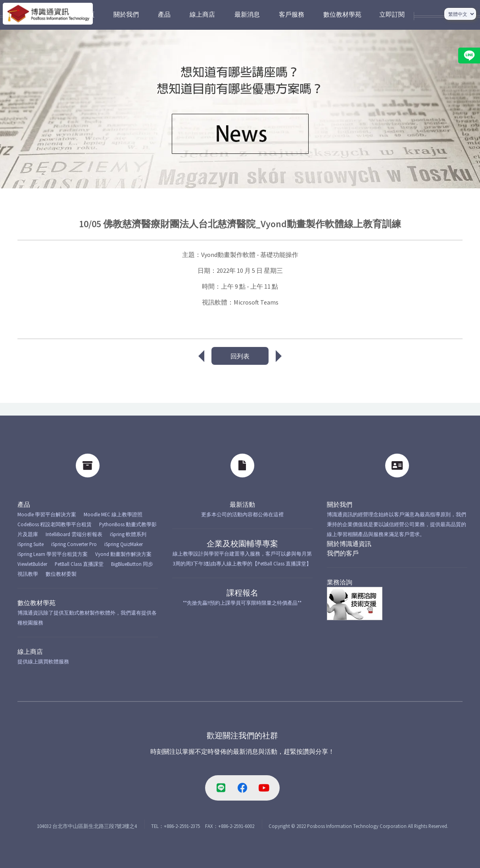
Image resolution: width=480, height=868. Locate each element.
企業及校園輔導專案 (242, 543)
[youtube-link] (264, 788)
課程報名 (242, 593)
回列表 (240, 356)
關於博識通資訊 (349, 544)
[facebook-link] (242, 788)
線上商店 (30, 651)
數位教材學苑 (36, 603)
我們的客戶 (343, 553)
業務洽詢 (340, 582)
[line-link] (221, 788)
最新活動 (242, 504)
